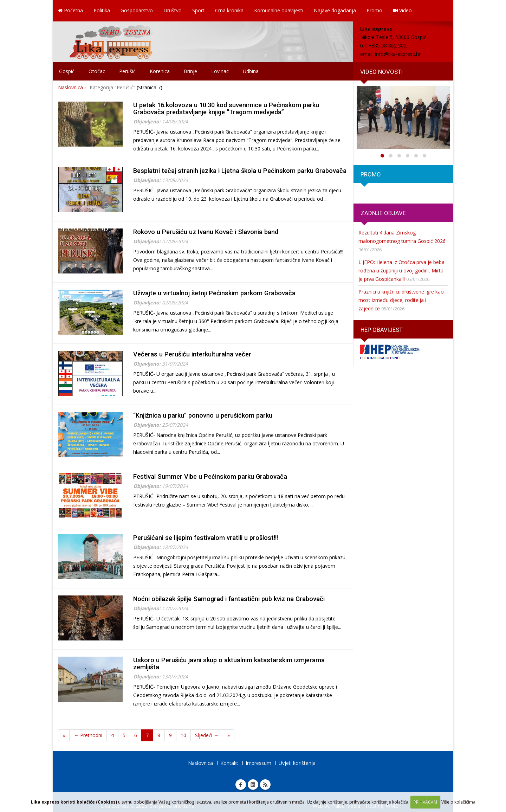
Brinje (190, 71)
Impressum (258, 763)
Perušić (127, 71)
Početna (70, 10)
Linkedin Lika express (253, 785)
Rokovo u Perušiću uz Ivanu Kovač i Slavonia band (206, 232)
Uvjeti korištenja (297, 763)
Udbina (251, 71)
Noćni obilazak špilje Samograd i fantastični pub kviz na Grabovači (229, 599)
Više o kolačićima (458, 802)
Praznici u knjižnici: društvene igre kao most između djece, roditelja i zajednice (401, 300)
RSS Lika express (265, 785)
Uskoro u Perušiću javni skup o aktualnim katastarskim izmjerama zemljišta (229, 663)
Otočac (97, 71)
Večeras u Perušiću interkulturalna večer (192, 354)
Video (402, 10)
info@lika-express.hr (398, 54)
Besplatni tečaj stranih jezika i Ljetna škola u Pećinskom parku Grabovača (240, 171)
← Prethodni (88, 735)
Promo (374, 10)
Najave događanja (335, 10)
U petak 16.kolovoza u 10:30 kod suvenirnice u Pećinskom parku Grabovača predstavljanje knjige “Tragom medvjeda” (226, 108)
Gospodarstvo (137, 10)
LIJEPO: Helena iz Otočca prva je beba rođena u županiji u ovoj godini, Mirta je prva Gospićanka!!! (401, 270)
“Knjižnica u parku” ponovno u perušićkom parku (203, 415)
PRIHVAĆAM (425, 802)
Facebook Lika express (241, 785)
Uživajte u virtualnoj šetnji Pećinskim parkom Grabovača (214, 293)
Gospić (67, 71)
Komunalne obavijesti (279, 10)
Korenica (160, 71)
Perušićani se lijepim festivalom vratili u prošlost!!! (206, 538)
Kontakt (229, 763)
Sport (198, 10)
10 (183, 735)
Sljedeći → (207, 735)
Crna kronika (229, 10)
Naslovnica (70, 87)
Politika (102, 10)
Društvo (173, 10)
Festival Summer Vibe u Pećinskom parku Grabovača (210, 476)
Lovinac (220, 71)
